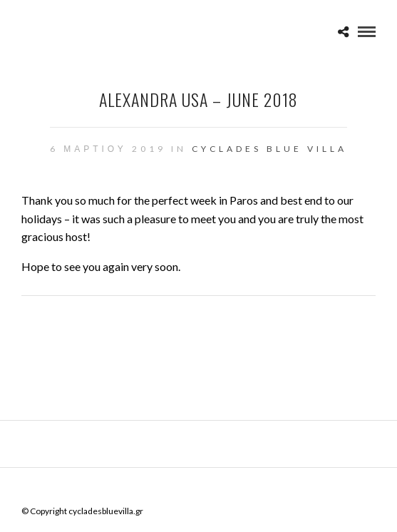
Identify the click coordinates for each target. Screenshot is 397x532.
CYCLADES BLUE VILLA (269, 149)
